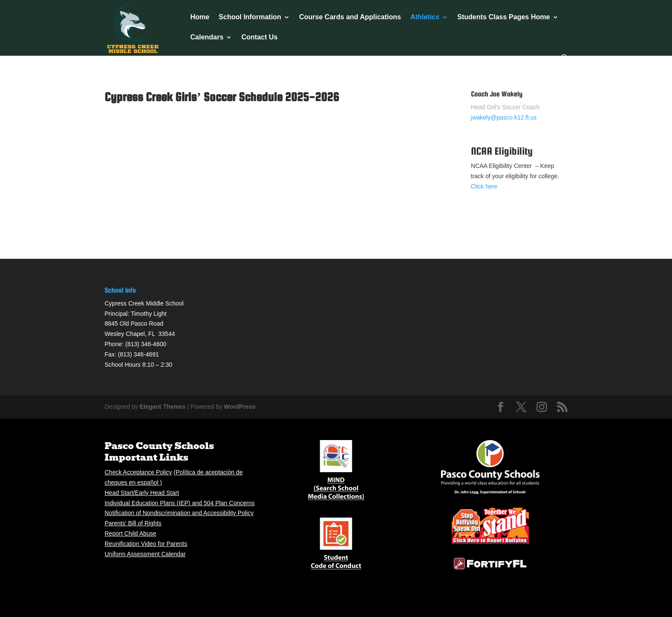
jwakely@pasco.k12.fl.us (504, 117)
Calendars (207, 37)
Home (200, 17)
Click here (484, 186)
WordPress (240, 407)
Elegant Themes (163, 407)
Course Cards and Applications (350, 17)
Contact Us (259, 37)
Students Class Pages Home (504, 17)
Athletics (425, 17)
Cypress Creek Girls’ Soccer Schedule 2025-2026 (222, 97)
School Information (250, 17)
